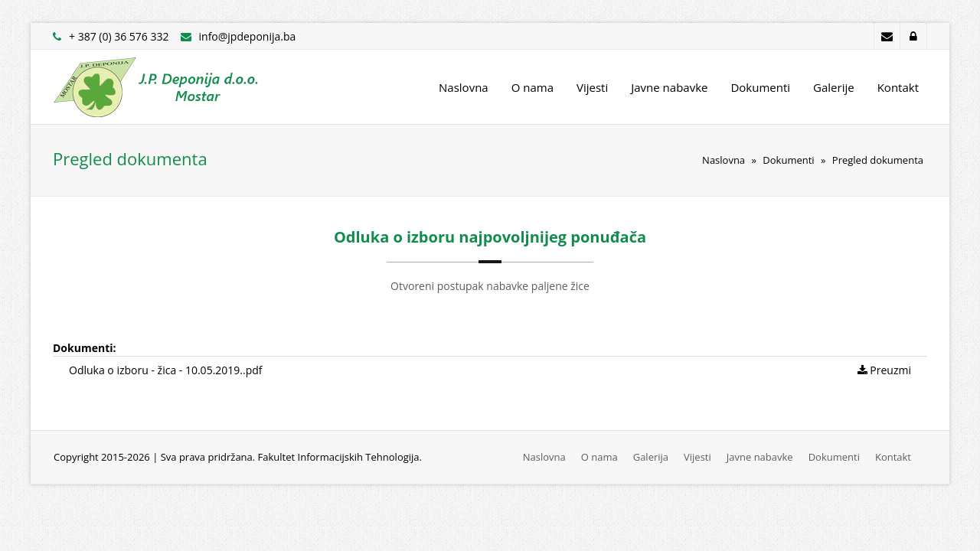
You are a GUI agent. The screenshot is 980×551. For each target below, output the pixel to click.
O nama (532, 87)
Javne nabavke (669, 87)
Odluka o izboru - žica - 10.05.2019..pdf (166, 370)
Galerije (834, 87)
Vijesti (592, 87)
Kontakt (898, 87)
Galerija (651, 457)
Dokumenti (760, 87)
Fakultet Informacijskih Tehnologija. (340, 457)
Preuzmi (884, 370)
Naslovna (464, 87)
